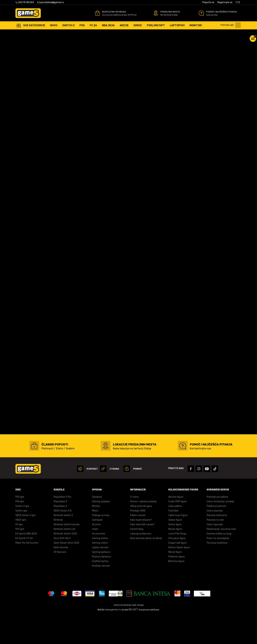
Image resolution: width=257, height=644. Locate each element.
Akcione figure (176, 526)
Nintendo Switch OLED (65, 563)
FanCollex (173, 540)
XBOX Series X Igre (25, 544)
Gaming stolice (100, 567)
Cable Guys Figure (178, 544)
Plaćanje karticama (217, 544)
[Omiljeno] (238, 2)
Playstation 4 (60, 535)
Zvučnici (96, 554)
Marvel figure (175, 581)
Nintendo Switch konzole (67, 554)
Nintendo (58, 549)
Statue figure (175, 549)
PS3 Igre (20, 558)
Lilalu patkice (175, 535)
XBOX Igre (21, 549)
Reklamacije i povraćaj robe (221, 558)
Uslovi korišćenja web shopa (129, 634)
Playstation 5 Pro (62, 526)
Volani (95, 558)
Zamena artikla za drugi (219, 563)
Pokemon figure (177, 586)
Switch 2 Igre (22, 535)
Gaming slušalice (101, 531)
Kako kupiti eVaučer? (141, 549)
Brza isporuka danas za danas (146, 567)
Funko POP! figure (178, 531)
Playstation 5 (60, 531)
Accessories (99, 563)
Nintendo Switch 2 (63, 544)
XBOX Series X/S (63, 540)
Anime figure (175, 554)
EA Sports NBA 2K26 (26, 563)
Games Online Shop (25, 33)
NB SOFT (133, 639)
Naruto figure (175, 558)
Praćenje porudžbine (217, 526)
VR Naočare (60, 581)
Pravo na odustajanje (218, 567)
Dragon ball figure (178, 572)
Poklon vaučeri (138, 544)
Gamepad (97, 549)
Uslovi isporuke (215, 554)
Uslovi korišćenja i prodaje (220, 531)
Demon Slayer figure (179, 577)
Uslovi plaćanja (215, 540)
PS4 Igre (20, 531)
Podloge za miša (101, 544)
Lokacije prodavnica (141, 563)
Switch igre (21, 540)
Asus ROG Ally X (62, 567)
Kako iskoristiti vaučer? (142, 554)
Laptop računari (100, 577)
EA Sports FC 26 (24, 567)
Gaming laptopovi (101, 581)
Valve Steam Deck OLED (66, 572)
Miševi (95, 540)
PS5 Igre (20, 526)
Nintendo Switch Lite (64, 558)
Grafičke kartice (100, 590)
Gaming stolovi (100, 572)
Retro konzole (61, 577)
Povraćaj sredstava (217, 572)
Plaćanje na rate (215, 549)
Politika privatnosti (216, 535)
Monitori (96, 535)
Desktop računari (101, 595)
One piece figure (177, 567)
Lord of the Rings (177, 563)
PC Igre (19, 554)
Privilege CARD (138, 540)
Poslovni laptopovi (102, 586)
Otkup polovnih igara (141, 535)
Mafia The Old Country (27, 572)
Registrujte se (225, 2)
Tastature (97, 526)
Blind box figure (176, 590)
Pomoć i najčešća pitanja (143, 531)
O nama (134, 526)
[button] (232, 25)
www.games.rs (113, 639)
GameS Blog (137, 558)
